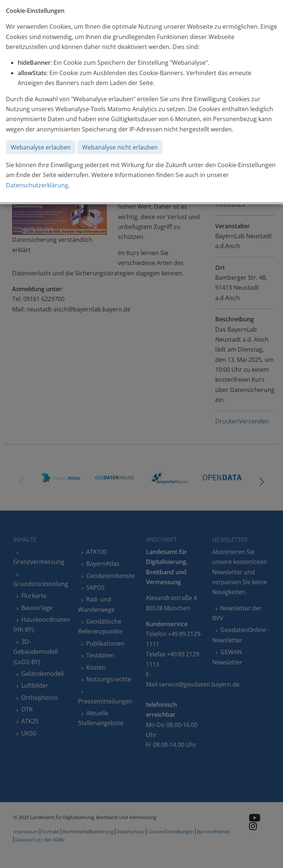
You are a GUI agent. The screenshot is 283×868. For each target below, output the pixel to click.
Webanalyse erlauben (41, 147)
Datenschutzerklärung (37, 185)
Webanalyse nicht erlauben (120, 147)
